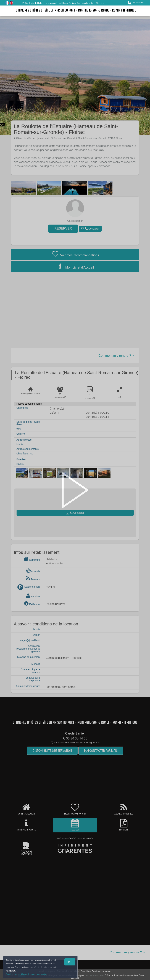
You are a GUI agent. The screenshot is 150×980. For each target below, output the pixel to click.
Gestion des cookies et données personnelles (27, 974)
